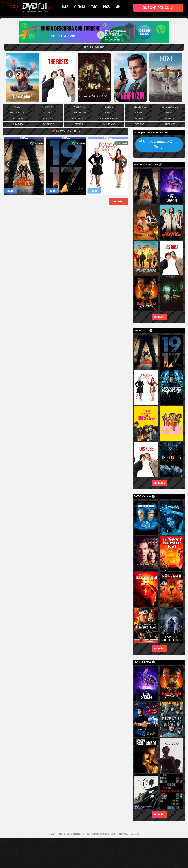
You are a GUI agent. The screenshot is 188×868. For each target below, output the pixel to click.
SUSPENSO (109, 124)
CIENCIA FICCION (18, 113)
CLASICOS (109, 113)
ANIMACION (48, 107)
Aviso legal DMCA (120, 834)
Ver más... (119, 201)
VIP (118, 7)
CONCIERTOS (79, 113)
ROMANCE (48, 124)
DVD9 (94, 7)
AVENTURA (79, 107)
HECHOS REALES (109, 119)
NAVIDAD (18, 124)
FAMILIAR (18, 119)
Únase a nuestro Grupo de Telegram (159, 145)
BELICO (109, 107)
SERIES (79, 124)
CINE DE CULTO (170, 107)
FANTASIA (48, 119)
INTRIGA (140, 119)
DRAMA (170, 113)
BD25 (106, 7)
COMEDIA (48, 113)
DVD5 (65, 7)
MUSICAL (170, 119)
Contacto (135, 834)
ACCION (18, 107)
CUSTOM (80, 7)
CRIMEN (140, 113)
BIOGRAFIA (140, 107)
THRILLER (170, 124)
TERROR (140, 124)
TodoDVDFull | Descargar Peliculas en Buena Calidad (83, 834)
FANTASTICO (79, 119)
